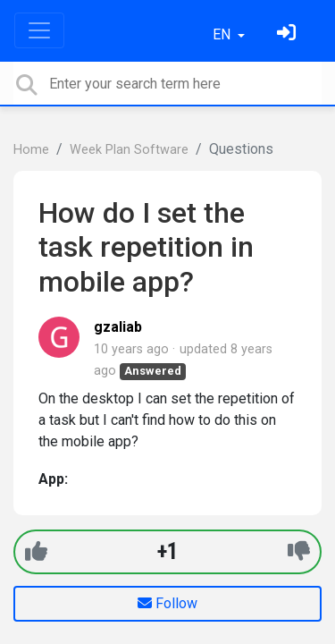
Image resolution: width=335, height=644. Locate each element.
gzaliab (118, 327)
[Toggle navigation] (39, 30)
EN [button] (223, 34)
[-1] (299, 551)
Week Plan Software (129, 150)
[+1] (36, 551)
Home (31, 150)
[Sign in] (289, 34)
